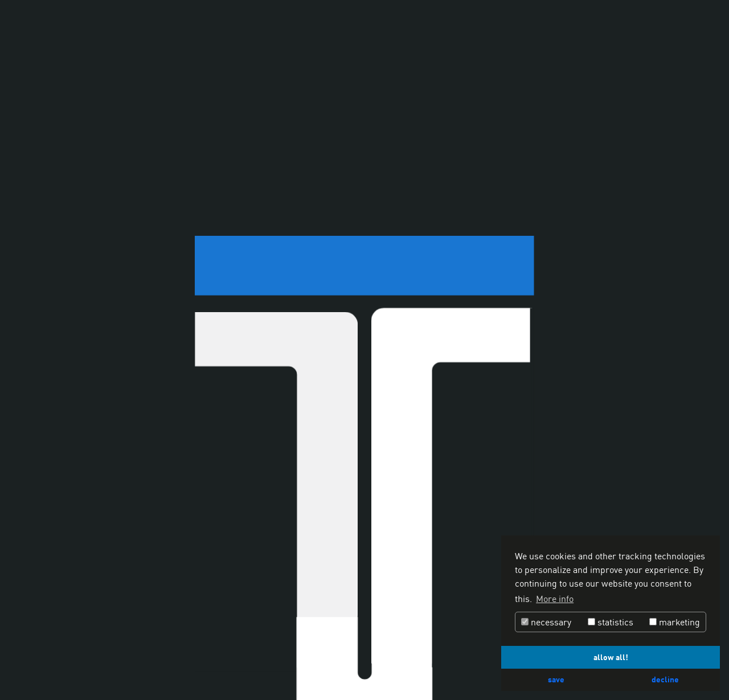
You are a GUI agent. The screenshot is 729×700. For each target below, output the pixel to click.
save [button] (556, 679)
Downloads (337, 665)
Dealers (406, 665)
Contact (445, 665)
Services (62, 665)
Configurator (226, 665)
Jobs (374, 665)
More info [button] (555, 599)
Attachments (284, 665)
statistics (611, 622)
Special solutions (119, 665)
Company (176, 665)
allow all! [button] (611, 657)
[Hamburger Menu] (705, 23)
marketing (675, 622)
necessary (546, 622)
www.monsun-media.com (423, 353)
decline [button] (665, 679)
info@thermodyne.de (444, 267)
